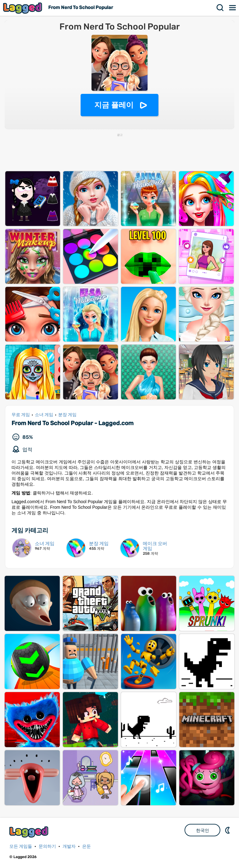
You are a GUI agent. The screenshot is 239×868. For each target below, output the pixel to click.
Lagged (23, 8)
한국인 (203, 830)
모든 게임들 (21, 846)
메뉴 (233, 8)
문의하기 (47, 846)
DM (228, 830)
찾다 (220, 8)
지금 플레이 (114, 105)
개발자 (69, 846)
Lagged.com (30, 832)
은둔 (87, 846)
